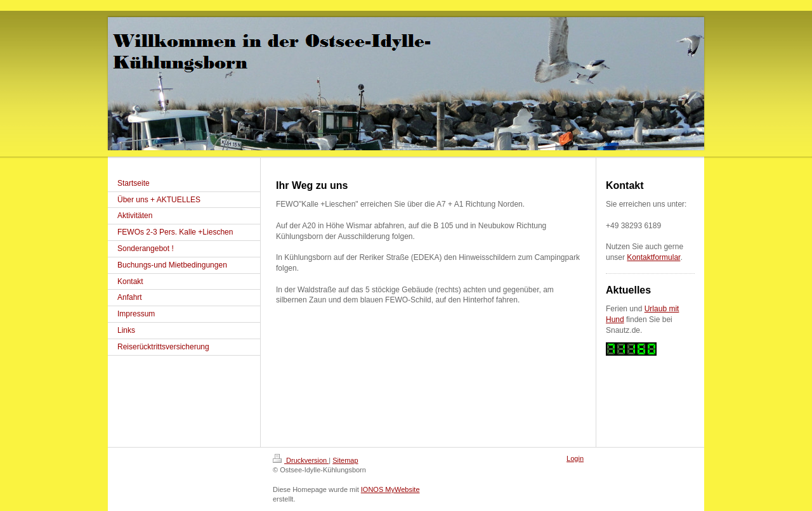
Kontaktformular (653, 257)
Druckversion (301, 460)
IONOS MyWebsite (390, 489)
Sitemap (345, 460)
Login (575, 458)
